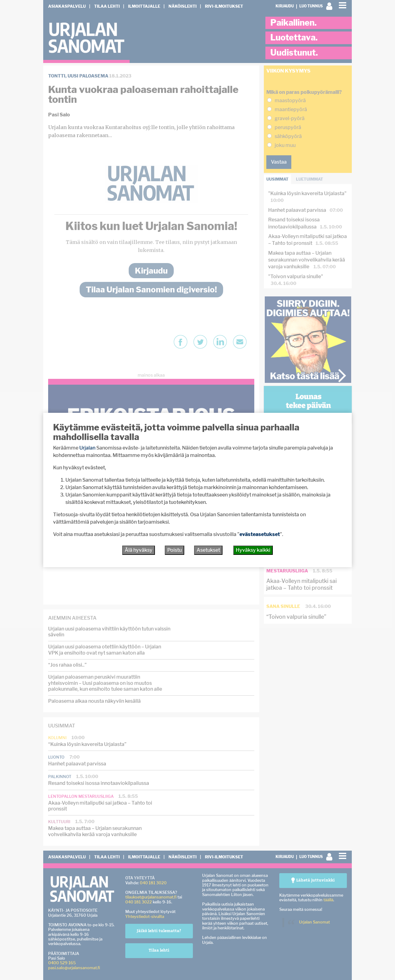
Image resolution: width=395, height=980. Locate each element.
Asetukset (208, 550)
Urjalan (87, 448)
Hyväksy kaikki (253, 550)
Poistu (175, 550)
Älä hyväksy (139, 550)
